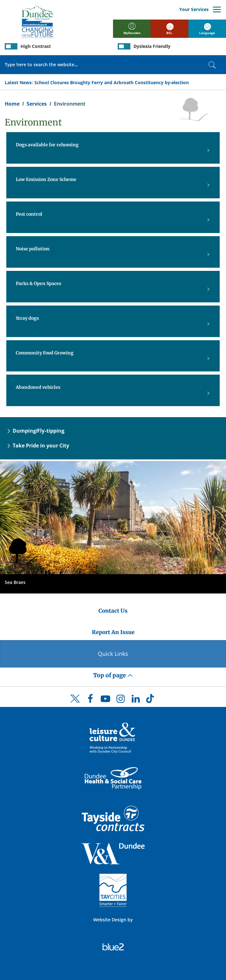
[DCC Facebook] (90, 700)
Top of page (113, 675)
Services (37, 104)
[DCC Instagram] (121, 700)
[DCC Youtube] (105, 700)
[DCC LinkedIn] (136, 700)
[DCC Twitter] (75, 704)
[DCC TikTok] (151, 700)
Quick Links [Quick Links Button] (113, 654)
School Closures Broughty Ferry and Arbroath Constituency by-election (112, 82)
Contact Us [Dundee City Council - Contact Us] (113, 611)
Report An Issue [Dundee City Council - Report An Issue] (113, 632)
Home (12, 104)
